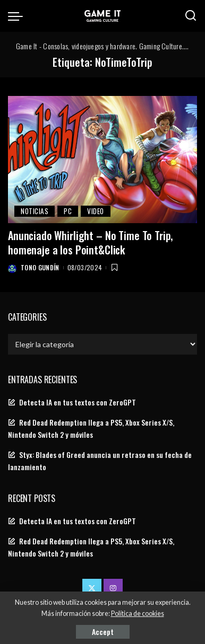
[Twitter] (92, 588)
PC (68, 211)
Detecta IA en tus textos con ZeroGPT (78, 402)
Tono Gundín (40, 267)
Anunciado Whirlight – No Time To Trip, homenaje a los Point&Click (90, 242)
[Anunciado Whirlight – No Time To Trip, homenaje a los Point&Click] (102, 160)
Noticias (35, 211)
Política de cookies (138, 614)
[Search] (191, 16)
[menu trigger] (18, 16)
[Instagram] (113, 588)
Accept (103, 632)
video (96, 211)
